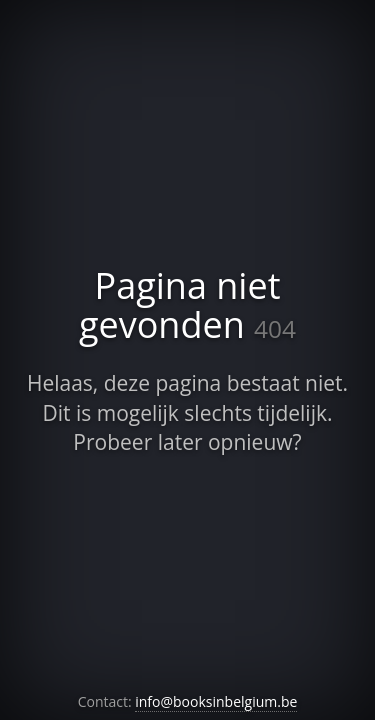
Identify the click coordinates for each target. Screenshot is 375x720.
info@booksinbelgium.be (216, 701)
